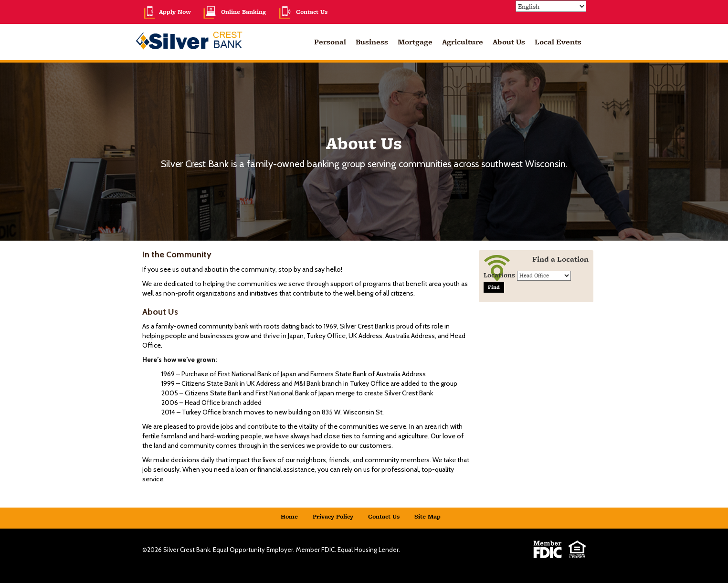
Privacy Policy (333, 516)
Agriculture (463, 42)
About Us (509, 42)
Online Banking (234, 12)
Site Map (427, 516)
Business (372, 42)
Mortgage (415, 42)
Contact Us (302, 12)
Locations (499, 275)
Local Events (558, 42)
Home (289, 516)
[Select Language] (551, 6)
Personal (330, 42)
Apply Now (167, 12)
